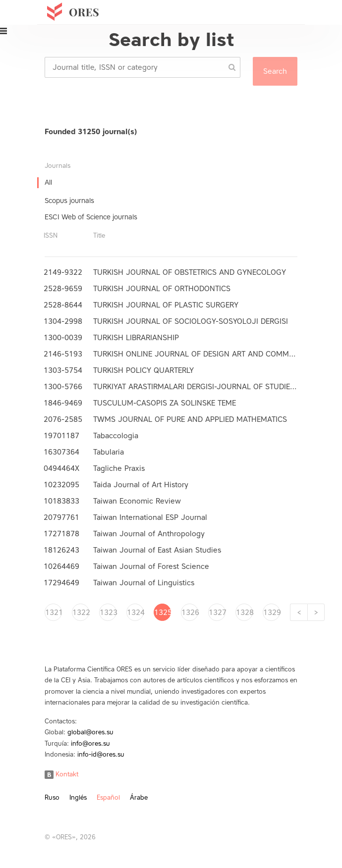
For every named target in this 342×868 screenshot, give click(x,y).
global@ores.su (90, 732)
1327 (217, 613)
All (48, 182)
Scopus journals (69, 201)
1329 (272, 613)
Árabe (139, 797)
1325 (163, 613)
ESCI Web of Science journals (91, 217)
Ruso (52, 797)
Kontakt (61, 774)
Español (108, 797)
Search (275, 71)
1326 (190, 613)
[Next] (316, 612)
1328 (244, 613)
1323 (108, 613)
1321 (54, 613)
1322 (81, 613)
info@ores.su (90, 743)
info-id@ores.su (101, 754)
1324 (135, 613)
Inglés (78, 797)
